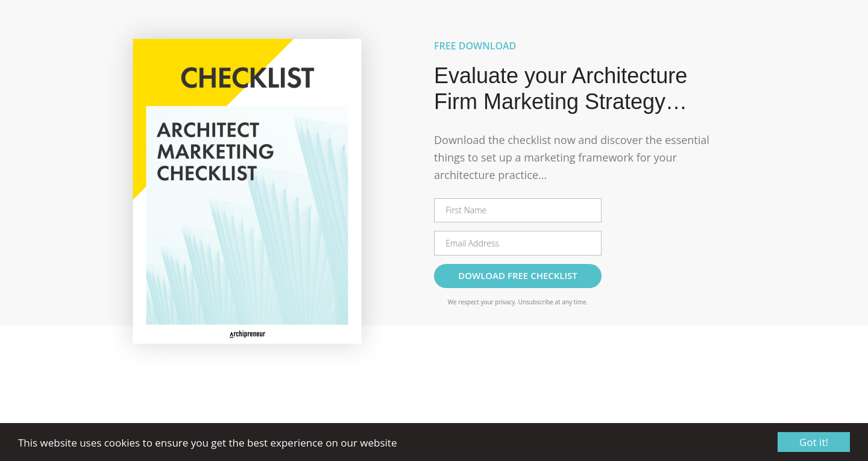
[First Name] (518, 210)
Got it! (814, 442)
